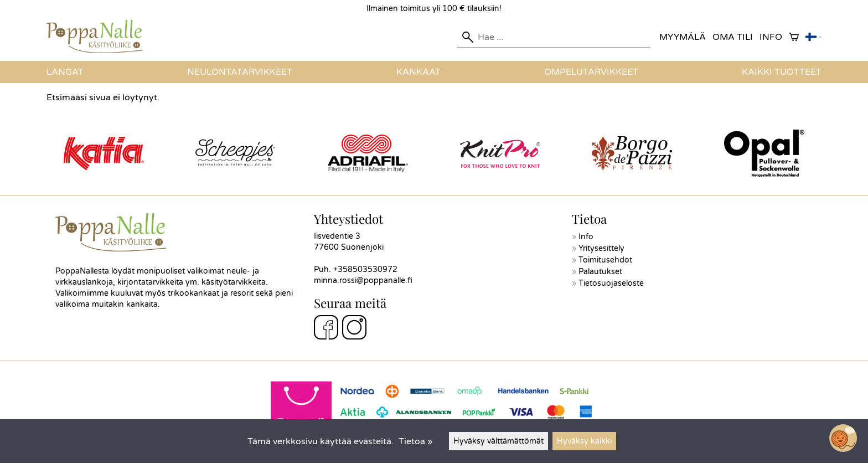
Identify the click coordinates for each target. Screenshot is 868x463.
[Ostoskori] (794, 37)
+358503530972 (365, 269)
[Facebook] (326, 329)
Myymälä (683, 37)
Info (771, 37)
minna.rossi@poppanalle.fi (363, 281)
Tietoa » (415, 441)
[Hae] (554, 37)
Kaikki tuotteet (782, 72)
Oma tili (733, 37)
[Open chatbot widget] (843, 438)
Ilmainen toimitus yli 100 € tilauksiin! (434, 9)
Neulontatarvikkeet (240, 72)
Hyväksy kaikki (584, 441)
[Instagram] (354, 329)
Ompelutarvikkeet (591, 72)
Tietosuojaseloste (611, 283)
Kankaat (418, 72)
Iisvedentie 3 (337, 236)
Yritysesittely (601, 248)
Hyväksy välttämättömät (498, 441)
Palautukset (600, 272)
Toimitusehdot (605, 260)
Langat (65, 72)
